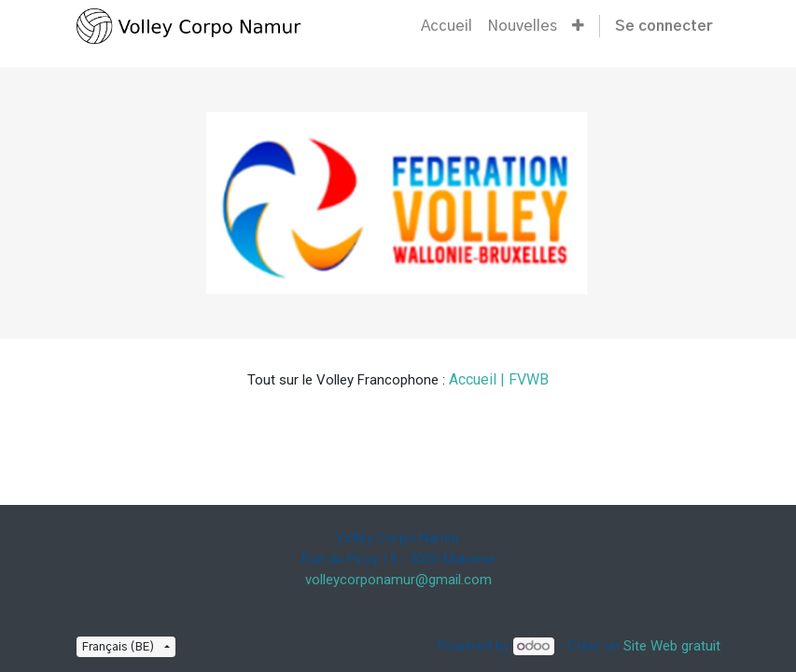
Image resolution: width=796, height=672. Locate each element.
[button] (578, 26)
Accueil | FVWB (499, 379)
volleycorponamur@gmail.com (398, 580)
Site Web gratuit (672, 646)
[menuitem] (447, 26)
